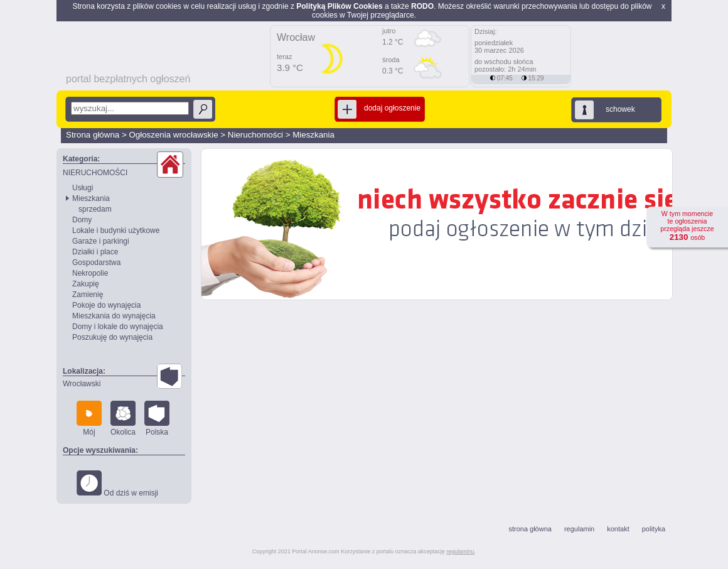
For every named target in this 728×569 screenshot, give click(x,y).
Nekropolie (90, 273)
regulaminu (460, 551)
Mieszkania (313, 135)
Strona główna (93, 135)
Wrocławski (82, 384)
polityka (654, 529)
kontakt (618, 529)
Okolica (123, 419)
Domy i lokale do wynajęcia (118, 327)
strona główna (530, 529)
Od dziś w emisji (117, 484)
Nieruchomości (255, 135)
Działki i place (95, 252)
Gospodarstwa (96, 263)
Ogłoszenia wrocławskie (173, 135)
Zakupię (86, 284)
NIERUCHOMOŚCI (95, 173)
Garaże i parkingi (101, 241)
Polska (157, 419)
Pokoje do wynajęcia (106, 305)
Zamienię (88, 295)
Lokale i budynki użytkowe (116, 230)
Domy (82, 220)
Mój (89, 419)
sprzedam (95, 209)
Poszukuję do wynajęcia (112, 337)
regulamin (579, 529)
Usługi (83, 188)
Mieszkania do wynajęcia (114, 316)
